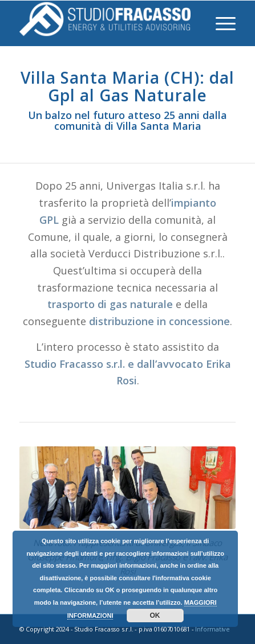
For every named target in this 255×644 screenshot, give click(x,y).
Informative (212, 629)
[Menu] (220, 23)
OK (155, 616)
